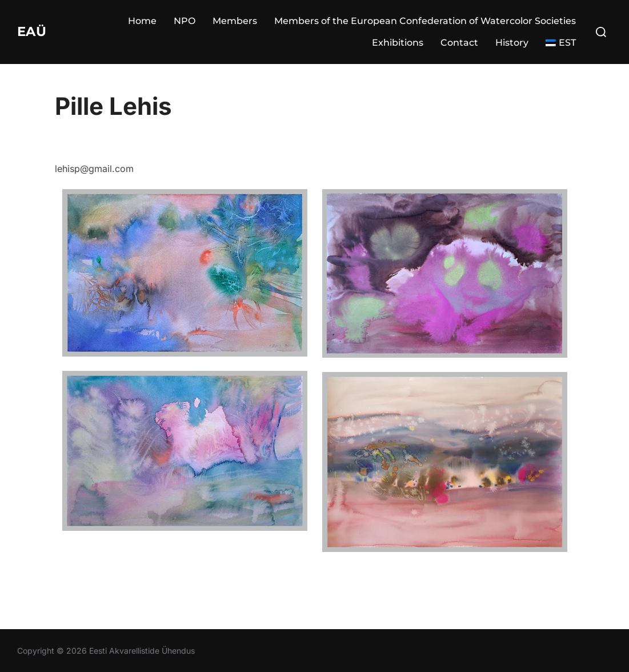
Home (142, 21)
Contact (459, 43)
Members (235, 21)
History (512, 43)
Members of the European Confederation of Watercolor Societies (425, 21)
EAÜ (34, 31)
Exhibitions (398, 43)
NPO (185, 21)
